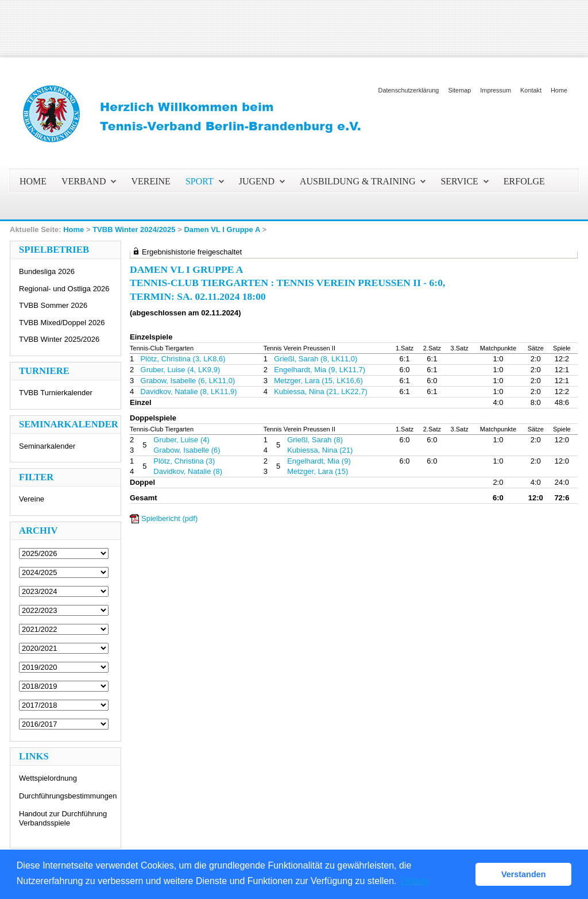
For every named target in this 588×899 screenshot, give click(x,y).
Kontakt (531, 90)
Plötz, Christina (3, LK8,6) (183, 359)
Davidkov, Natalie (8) (188, 471)
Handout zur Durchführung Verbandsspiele (63, 818)
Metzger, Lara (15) (318, 471)
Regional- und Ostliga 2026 (64, 289)
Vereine (32, 499)
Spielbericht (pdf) (169, 518)
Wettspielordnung (48, 778)
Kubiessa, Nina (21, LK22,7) (321, 391)
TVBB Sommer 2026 (53, 305)
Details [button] (415, 881)
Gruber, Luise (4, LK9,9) (181, 370)
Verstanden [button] (524, 874)
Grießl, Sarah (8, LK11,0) (316, 359)
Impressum (496, 90)
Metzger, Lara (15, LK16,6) (318, 381)
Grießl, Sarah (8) (315, 440)
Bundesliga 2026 (47, 271)
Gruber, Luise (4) (181, 440)
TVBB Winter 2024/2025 (134, 229)
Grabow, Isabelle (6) (187, 450)
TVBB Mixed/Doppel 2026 (62, 323)
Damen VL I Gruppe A (222, 229)
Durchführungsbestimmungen (68, 796)
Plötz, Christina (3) (184, 461)
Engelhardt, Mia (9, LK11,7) (320, 370)
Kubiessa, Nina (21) (320, 450)
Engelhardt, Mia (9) (319, 461)
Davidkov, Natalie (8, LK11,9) (189, 391)
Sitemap (459, 90)
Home (559, 90)
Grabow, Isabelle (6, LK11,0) (188, 381)
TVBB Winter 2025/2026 (59, 339)
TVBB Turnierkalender (56, 393)
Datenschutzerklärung (409, 90)
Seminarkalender (47, 446)
